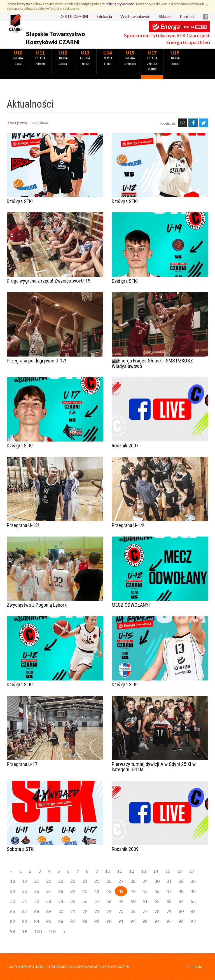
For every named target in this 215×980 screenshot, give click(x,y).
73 (97, 911)
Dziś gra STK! (20, 201)
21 (49, 881)
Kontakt (187, 16)
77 (145, 911)
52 (37, 901)
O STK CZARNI (74, 16)
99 (25, 931)
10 (107, 871)
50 (13, 901)
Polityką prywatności (120, 4)
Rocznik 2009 (125, 849)
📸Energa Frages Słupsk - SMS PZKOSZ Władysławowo (152, 363)
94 (157, 921)
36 (37, 891)
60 (133, 901)
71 (73, 911)
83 (25, 921)
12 (132, 871)
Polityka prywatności (25, 966)
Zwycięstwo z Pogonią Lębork (37, 605)
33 (193, 881)
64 (181, 901)
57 (97, 901)
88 (85, 921)
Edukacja (104, 16)
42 (109, 891)
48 (181, 891)
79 (169, 911)
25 (97, 881)
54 (61, 901)
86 (61, 921)
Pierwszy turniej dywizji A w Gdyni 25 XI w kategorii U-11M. (154, 767)
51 (25, 901)
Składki (165, 16)
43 (121, 891)
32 (181, 881)
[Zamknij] (207, 4)
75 (121, 911)
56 (85, 901)
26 (109, 881)
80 (181, 911)
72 (85, 911)
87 (73, 921)
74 (109, 911)
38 (61, 891)
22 (61, 881)
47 (169, 891)
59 (121, 901)
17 (192, 871)
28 (133, 881)
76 (133, 911)
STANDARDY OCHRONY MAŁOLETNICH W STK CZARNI (89, 966)
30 (157, 881)
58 (109, 901)
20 (37, 881)
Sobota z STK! (21, 849)
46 (157, 891)
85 (49, 921)
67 (25, 911)
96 (181, 921)
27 (121, 881)
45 (145, 891)
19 (25, 881)
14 (156, 871)
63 (169, 901)
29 (145, 881)
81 (193, 911)
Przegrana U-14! (128, 525)
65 (193, 901)
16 (180, 871)
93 (145, 921)
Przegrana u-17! (23, 764)
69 (49, 911)
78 (157, 911)
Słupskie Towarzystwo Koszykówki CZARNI (56, 38)
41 (97, 891)
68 (37, 911)
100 (38, 931)
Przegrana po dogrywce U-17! (36, 361)
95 (169, 921)
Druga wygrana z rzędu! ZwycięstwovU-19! (49, 281)
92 (133, 921)
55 (73, 901)
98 (13, 931)
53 (49, 901)
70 (61, 911)
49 (193, 891)
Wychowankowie (135, 16)
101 (52, 931)
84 (37, 921)
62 (157, 901)
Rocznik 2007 (125, 446)
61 (145, 901)
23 (73, 881)
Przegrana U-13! (23, 525)
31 (169, 881)
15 (168, 871)
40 (85, 891)
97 (193, 921)
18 (13, 881)
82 (13, 921)
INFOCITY (197, 966)
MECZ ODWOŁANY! (131, 605)
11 (120, 871)
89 (97, 921)
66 (13, 911)
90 (109, 921)
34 (13, 891)
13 (144, 871)
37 (49, 891)
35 (25, 891)
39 (73, 891)
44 (133, 891)
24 (85, 881)
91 (121, 921)
